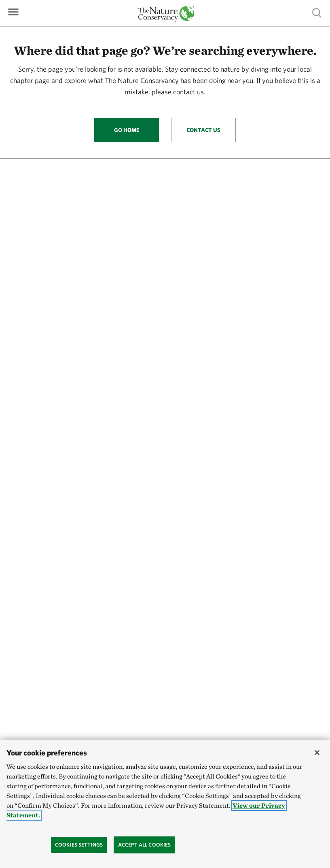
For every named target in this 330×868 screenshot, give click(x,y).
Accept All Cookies (144, 845)
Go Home (127, 130)
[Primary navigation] (13, 11)
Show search (317, 13)
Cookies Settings (79, 845)
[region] (165, 804)
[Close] (317, 753)
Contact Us (203, 130)
